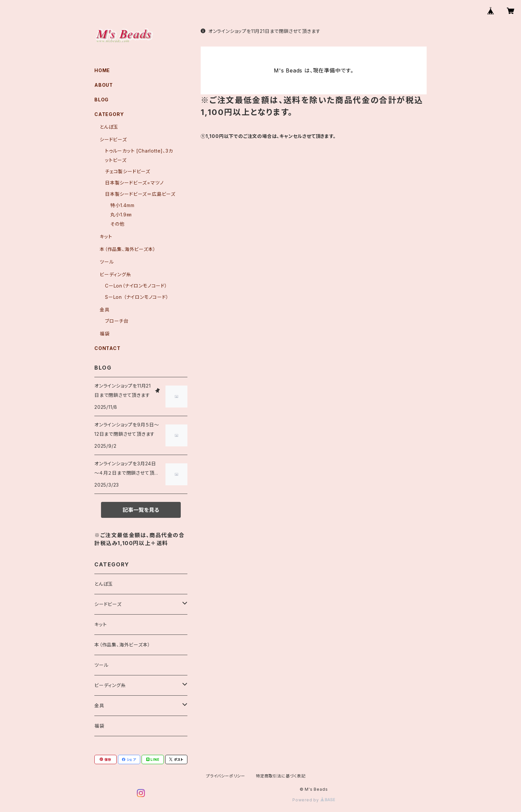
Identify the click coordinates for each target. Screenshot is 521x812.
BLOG (102, 100)
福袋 (105, 334)
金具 (105, 310)
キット (106, 236)
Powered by (314, 800)
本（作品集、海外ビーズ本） (128, 249)
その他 (117, 224)
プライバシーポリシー (226, 776)
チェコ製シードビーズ (128, 171)
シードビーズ (113, 139)
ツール (107, 262)
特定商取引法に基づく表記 (281, 776)
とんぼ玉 (109, 127)
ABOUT (104, 85)
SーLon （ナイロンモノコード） (137, 297)
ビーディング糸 (115, 274)
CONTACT (107, 348)
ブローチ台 (117, 321)
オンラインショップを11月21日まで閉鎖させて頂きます (260, 31)
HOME (102, 70)
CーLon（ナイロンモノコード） (136, 286)
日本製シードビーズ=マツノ (134, 183)
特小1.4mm (122, 205)
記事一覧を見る (141, 510)
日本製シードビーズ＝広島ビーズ (140, 194)
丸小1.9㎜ (121, 215)
